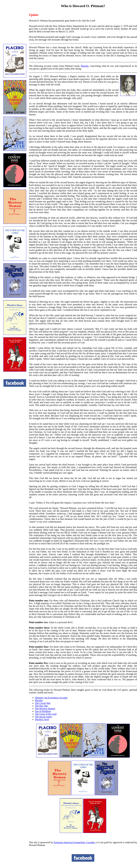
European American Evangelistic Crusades (74, 842)
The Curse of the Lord (46, 714)
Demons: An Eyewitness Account (51, 698)
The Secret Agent (43, 717)
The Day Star (41, 706)
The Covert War (43, 703)
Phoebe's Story (42, 719)
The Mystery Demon (45, 709)
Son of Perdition (43, 711)
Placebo (85, 66)
